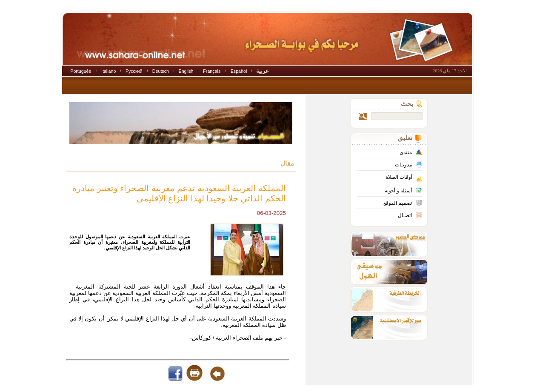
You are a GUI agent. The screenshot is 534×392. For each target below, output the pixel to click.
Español (239, 71)
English (186, 71)
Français (212, 71)
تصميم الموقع (398, 203)
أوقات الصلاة (399, 177)
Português (81, 71)
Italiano (109, 71)
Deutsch (161, 71)
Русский (134, 71)
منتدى (406, 152)
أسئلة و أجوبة (398, 191)
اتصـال (405, 215)
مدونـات (403, 165)
